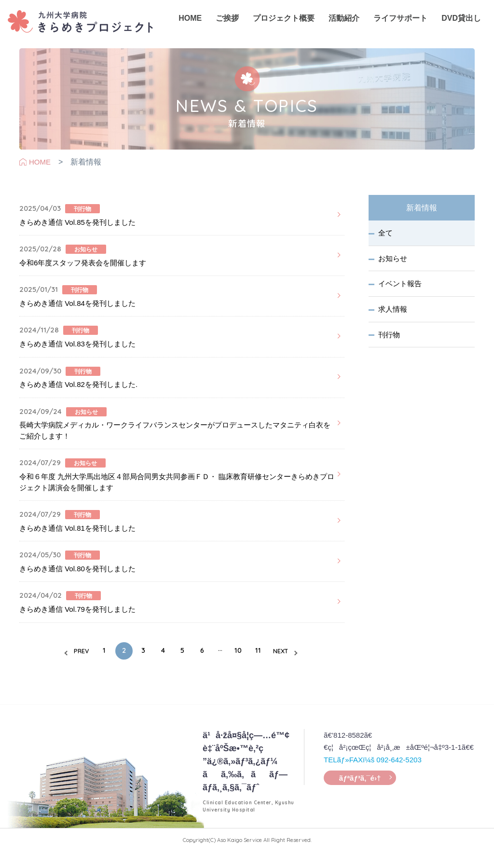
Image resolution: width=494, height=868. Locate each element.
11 (272, 669)
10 (248, 669)
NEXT (301, 669)
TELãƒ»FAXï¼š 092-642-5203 (373, 776)
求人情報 (394, 313)
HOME (188, 24)
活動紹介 (340, 24)
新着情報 (422, 208)
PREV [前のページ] (61, 669)
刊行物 (390, 339)
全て (386, 234)
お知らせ (394, 261)
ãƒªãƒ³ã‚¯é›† (360, 798)
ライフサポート (396, 24)
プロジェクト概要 (281, 24)
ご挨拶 (225, 24)
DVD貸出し (456, 24)
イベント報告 (401, 287)
